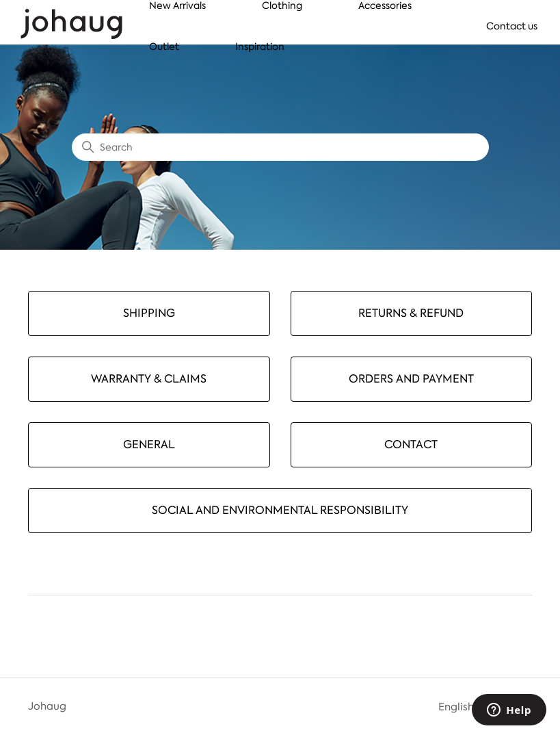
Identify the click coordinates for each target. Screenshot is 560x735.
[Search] (280, 147)
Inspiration (260, 47)
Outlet (164, 47)
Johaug (47, 706)
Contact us (512, 26)
